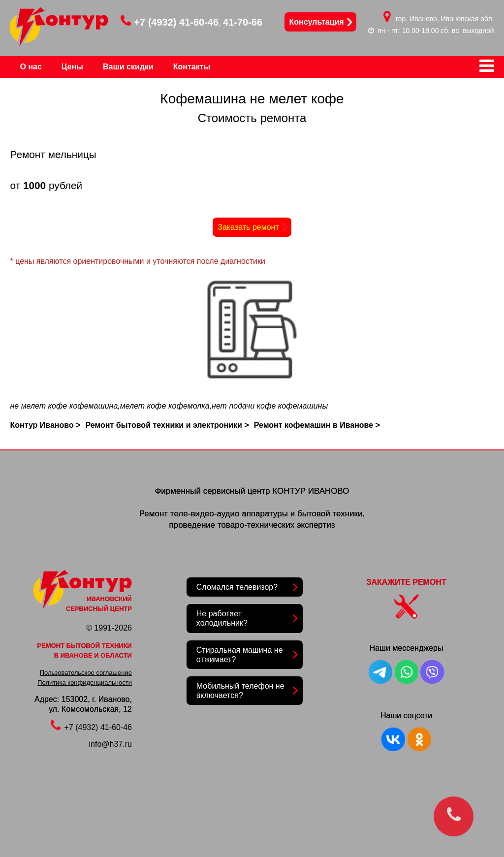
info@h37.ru (110, 744)
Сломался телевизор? (237, 587)
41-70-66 (243, 22)
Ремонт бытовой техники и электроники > (167, 425)
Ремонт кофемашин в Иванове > (317, 425)
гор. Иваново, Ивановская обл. (445, 19)
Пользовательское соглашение (86, 673)
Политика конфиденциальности (85, 682)
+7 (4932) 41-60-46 (170, 22)
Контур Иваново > (45, 425)
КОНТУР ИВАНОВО (311, 491)
